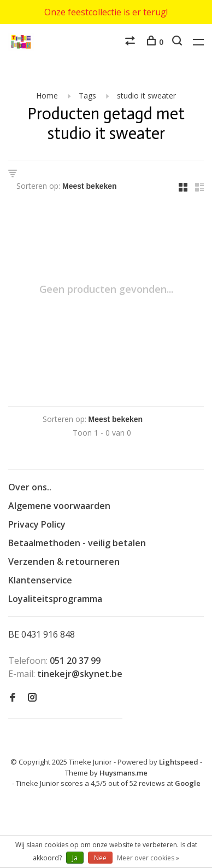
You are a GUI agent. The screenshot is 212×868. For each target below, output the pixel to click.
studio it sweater (146, 96)
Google (188, 783)
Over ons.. (30, 487)
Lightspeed (179, 762)
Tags (87, 96)
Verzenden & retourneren (64, 562)
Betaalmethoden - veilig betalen (77, 543)
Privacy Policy (37, 524)
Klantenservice (40, 580)
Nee (100, 858)
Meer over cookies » (148, 858)
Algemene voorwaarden (59, 506)
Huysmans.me (123, 773)
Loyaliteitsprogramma (55, 599)
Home (47, 96)
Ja (75, 858)
